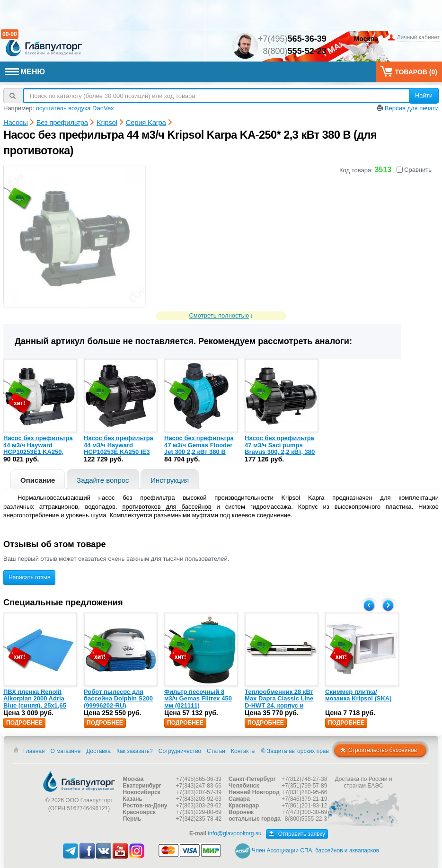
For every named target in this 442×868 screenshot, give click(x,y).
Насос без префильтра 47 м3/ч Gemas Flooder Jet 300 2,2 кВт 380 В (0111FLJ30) (199, 448)
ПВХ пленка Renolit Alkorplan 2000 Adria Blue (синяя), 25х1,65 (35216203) (35, 702)
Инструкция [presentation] (170, 480)
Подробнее (24, 723)
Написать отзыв (29, 577)
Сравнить (414, 170)
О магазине (66, 751)
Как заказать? (135, 751)
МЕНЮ (25, 72)
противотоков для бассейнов (167, 507)
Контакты (243, 751)
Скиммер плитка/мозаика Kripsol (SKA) (358, 695)
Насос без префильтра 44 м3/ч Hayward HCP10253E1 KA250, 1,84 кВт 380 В (38, 448)
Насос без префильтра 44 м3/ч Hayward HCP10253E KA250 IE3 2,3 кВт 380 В (119, 448)
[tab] (38, 479)
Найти (424, 95)
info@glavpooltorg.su (234, 833)
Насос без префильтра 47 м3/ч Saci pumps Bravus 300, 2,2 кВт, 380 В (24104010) (280, 448)
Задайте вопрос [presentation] (103, 480)
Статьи (216, 751)
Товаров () (409, 71)
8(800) (295, 51)
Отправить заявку (297, 834)
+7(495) (292, 39)
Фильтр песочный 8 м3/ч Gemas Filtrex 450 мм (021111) (198, 699)
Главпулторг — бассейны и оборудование (79, 781)
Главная (34, 751)
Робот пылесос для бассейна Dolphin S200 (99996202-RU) (118, 699)
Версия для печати (412, 108)
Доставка (98, 751)
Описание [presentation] (38, 480)
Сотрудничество (180, 751)
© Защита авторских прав (295, 751)
